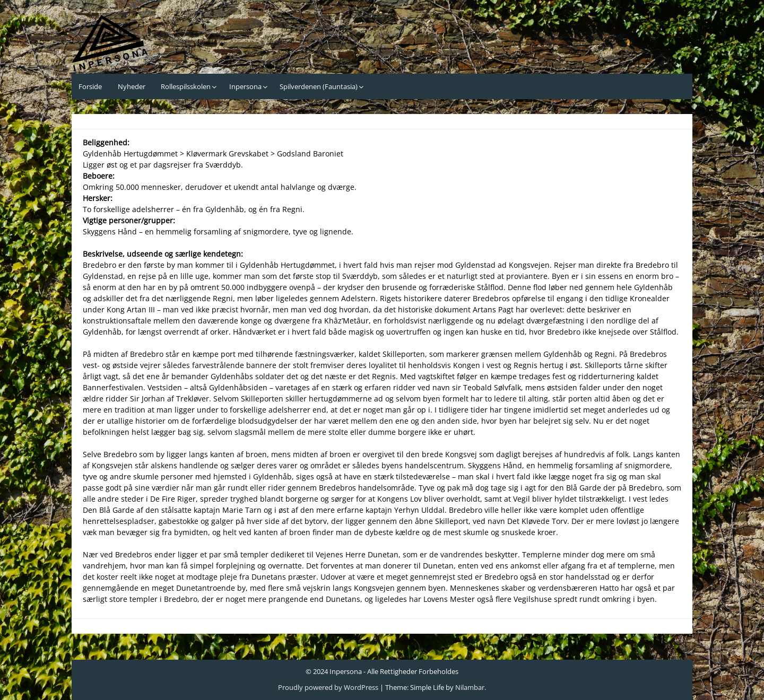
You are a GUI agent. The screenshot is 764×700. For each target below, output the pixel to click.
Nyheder (132, 86)
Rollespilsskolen (186, 86)
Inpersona (245, 86)
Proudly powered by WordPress (328, 687)
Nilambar (470, 687)
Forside (90, 86)
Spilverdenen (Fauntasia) (319, 86)
